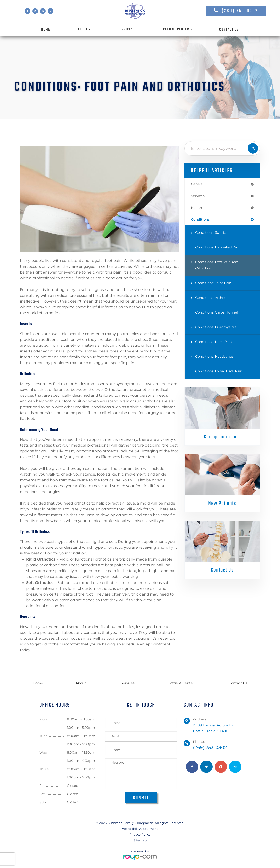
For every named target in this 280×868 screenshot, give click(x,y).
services (199, 197)
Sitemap (140, 840)
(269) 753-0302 (240, 11)
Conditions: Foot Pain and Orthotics (219, 267)
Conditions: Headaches (217, 358)
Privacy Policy (140, 835)
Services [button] (127, 29)
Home (46, 30)
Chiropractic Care (222, 438)
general (198, 184)
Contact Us (229, 30)
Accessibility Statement (140, 829)
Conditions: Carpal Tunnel (219, 314)
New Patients (222, 505)
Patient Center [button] (177, 29)
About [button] (84, 29)
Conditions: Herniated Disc (220, 249)
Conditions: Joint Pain (216, 284)
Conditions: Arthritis (214, 299)
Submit (141, 798)
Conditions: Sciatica (213, 234)
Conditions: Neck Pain (216, 343)
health (197, 209)
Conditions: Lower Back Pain (222, 373)
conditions (201, 221)
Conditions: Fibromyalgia (219, 329)
